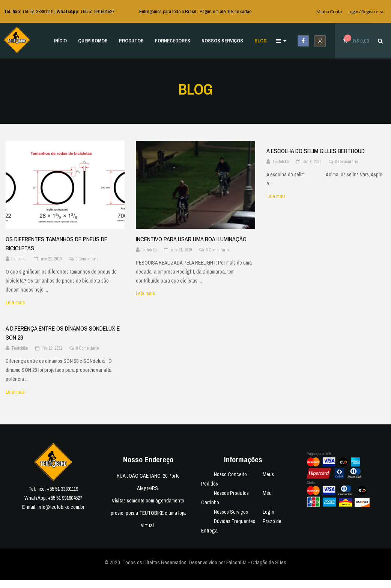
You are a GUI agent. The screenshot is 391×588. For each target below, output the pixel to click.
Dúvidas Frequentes (235, 521)
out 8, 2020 (312, 162)
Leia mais (20, 302)
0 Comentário (87, 259)
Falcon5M (236, 562)
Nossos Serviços (231, 512)
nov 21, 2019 (51, 259)
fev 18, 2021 (52, 348)
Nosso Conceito (230, 474)
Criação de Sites (269, 562)
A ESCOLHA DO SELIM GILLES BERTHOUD (316, 151)
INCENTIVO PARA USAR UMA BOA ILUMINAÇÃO (191, 239)
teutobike (19, 259)
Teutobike (280, 162)
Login (268, 512)
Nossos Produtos (231, 493)
